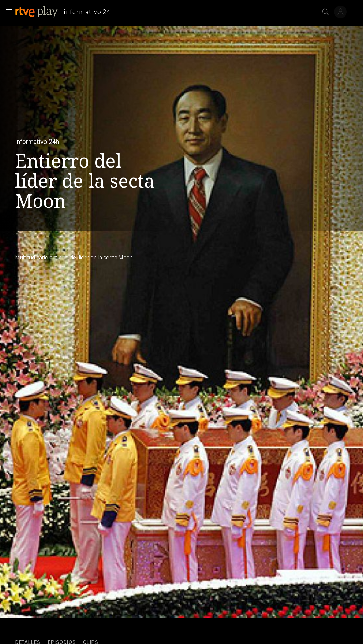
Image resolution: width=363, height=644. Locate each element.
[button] (7, 12)
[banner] (67, 12)
